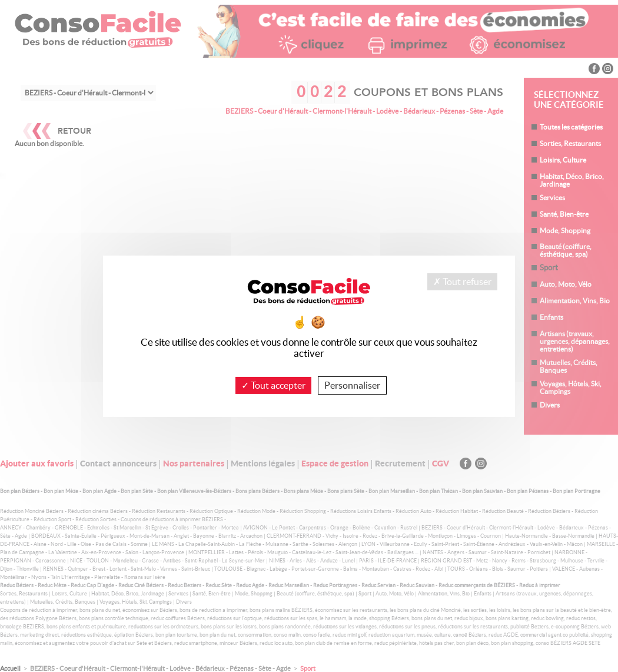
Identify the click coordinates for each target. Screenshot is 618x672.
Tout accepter (273, 385)
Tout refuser (462, 281)
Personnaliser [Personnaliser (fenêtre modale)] (352, 385)
